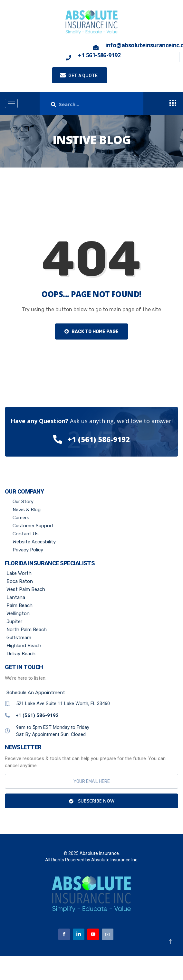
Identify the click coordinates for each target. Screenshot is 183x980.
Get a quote (79, 75)
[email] (91, 781)
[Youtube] (93, 934)
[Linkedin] (79, 934)
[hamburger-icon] (11, 103)
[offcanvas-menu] (173, 103)
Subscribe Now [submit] (92, 801)
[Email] (108, 934)
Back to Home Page (91, 332)
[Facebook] (64, 934)
